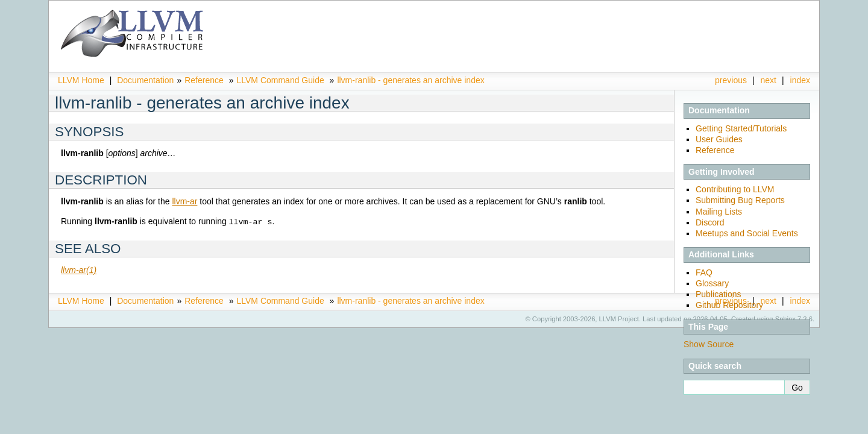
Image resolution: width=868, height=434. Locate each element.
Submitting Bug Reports (740, 200)
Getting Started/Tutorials (741, 128)
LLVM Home (81, 80)
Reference (204, 80)
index (800, 80)
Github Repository (729, 305)
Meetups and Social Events (747, 233)
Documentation (145, 80)
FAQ (704, 272)
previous (731, 80)
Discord (710, 222)
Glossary (712, 283)
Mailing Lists (719, 212)
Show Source (709, 344)
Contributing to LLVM (735, 189)
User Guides (719, 139)
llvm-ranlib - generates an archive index (410, 80)
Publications (719, 294)
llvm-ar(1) (79, 269)
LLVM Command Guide (280, 80)
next (769, 80)
